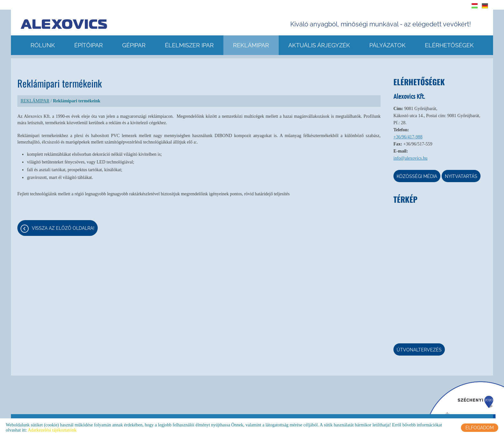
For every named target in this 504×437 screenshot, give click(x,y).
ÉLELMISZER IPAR (189, 45)
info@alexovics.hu (410, 158)
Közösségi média (417, 176)
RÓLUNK (43, 45)
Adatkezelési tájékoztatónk (52, 430)
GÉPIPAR (134, 45)
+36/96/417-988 (408, 137)
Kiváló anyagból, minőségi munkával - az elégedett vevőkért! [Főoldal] (381, 24)
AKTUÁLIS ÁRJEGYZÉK (319, 45)
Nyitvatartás (461, 176)
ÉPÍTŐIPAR (89, 45)
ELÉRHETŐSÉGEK (449, 45)
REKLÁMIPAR (251, 45)
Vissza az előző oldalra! (63, 228)
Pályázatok (387, 45)
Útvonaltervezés (419, 350)
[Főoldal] (64, 24)
